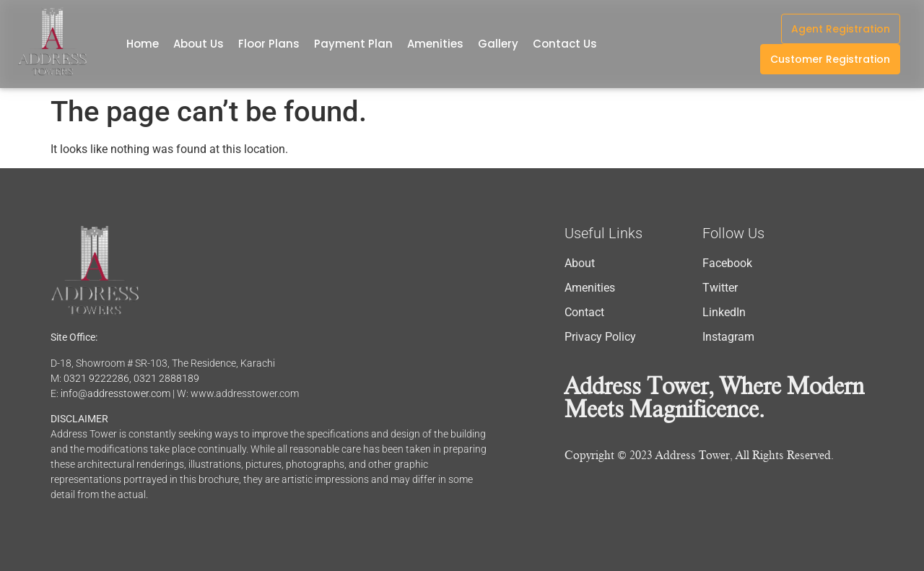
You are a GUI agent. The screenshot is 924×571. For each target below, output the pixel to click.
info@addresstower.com (115, 393)
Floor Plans (269, 44)
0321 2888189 (166, 378)
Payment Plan (353, 44)
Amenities (435, 44)
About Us (199, 44)
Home (143, 44)
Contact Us (565, 44)
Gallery (498, 44)
